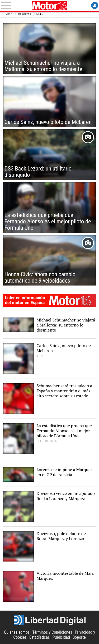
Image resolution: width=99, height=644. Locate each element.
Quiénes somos (17, 632)
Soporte (79, 637)
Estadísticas (39, 637)
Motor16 (50, 6)
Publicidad (61, 637)
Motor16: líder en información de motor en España (49, 300)
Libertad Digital (50, 620)
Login (95, 5)
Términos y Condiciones (52, 632)
